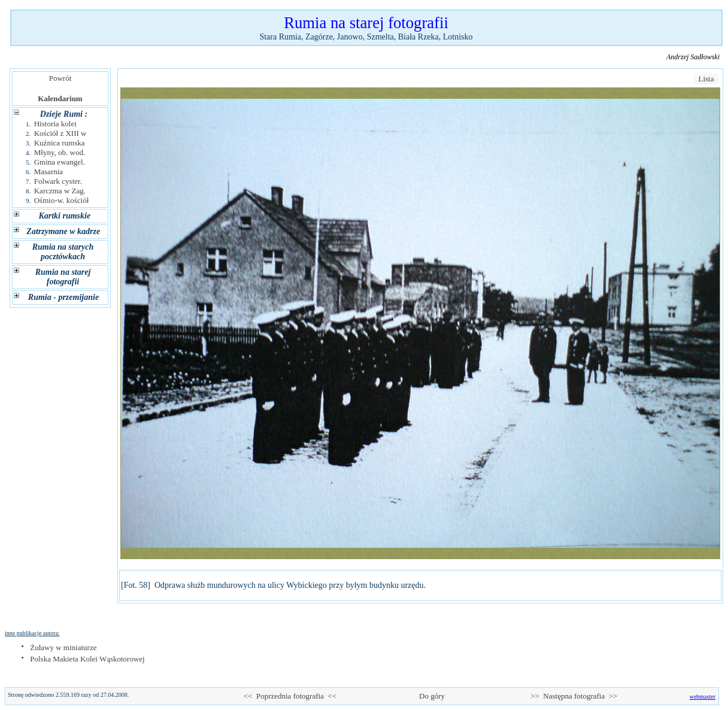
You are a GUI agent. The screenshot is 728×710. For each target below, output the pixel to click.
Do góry (432, 696)
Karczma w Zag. (60, 191)
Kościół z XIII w (60, 133)
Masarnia (48, 172)
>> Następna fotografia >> (574, 696)
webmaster (703, 697)
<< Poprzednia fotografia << (290, 696)
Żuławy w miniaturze (63, 647)
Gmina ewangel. (60, 162)
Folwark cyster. (58, 181)
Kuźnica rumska (60, 143)
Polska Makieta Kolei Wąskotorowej (87, 659)
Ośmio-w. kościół (62, 200)
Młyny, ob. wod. (60, 152)
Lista (706, 79)
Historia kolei (55, 124)
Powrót (60, 78)
